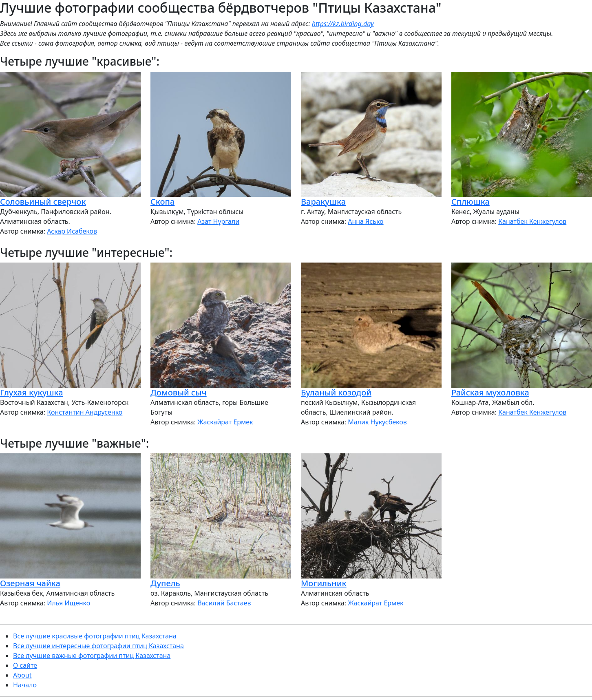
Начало (25, 685)
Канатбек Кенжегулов (532, 221)
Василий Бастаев (224, 603)
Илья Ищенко (68, 603)
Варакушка (323, 202)
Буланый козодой (336, 392)
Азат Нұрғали (218, 221)
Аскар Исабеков (72, 231)
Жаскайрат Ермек (225, 422)
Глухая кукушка (32, 392)
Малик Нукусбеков (377, 422)
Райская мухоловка (490, 392)
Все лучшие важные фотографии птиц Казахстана (92, 656)
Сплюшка (471, 202)
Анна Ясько (366, 221)
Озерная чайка (30, 583)
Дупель (165, 583)
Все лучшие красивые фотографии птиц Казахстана (95, 636)
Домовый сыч (179, 392)
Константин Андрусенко (85, 412)
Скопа (162, 202)
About (22, 675)
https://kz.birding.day (343, 24)
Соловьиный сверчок (43, 202)
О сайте (25, 665)
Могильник (324, 583)
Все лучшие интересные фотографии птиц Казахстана (98, 646)
